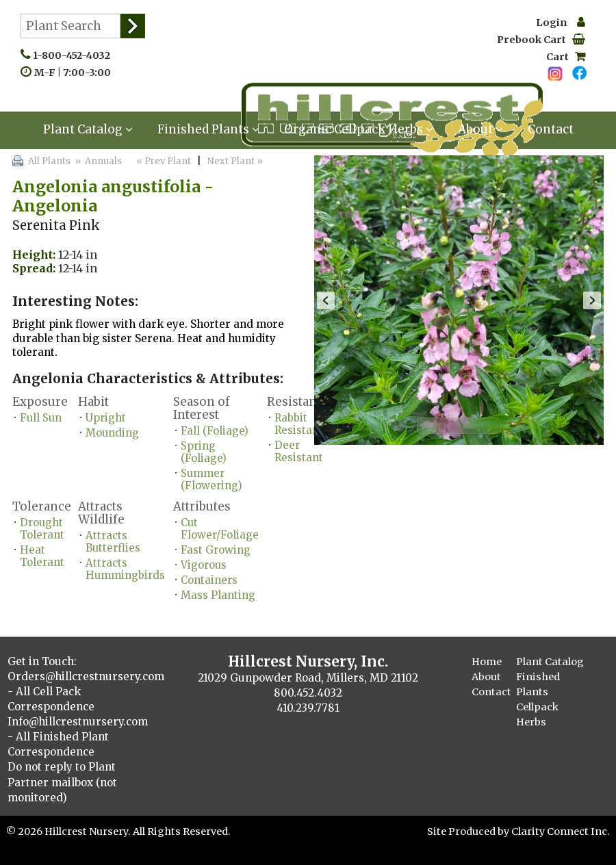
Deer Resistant (299, 451)
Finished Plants (208, 129)
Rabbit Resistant (299, 424)
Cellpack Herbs (537, 714)
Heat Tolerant (42, 556)
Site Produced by (469, 831)
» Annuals (97, 161)
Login (561, 23)
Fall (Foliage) (215, 431)
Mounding (112, 433)
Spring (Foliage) (204, 452)
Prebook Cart (541, 40)
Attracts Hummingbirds (125, 569)
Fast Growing (216, 550)
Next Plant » (236, 161)
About (480, 129)
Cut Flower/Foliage (220, 529)
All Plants (49, 161)
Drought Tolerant (42, 529)
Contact (551, 129)
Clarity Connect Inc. (561, 831)
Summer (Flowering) (211, 479)
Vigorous (204, 565)
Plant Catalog (88, 129)
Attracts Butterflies (113, 542)
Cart (566, 57)
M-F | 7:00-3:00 (76, 73)
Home (487, 662)
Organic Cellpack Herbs (359, 129)
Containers (209, 580)
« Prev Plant (163, 161)
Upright (106, 418)
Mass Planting (218, 595)
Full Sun (41, 418)
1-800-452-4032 (75, 55)
